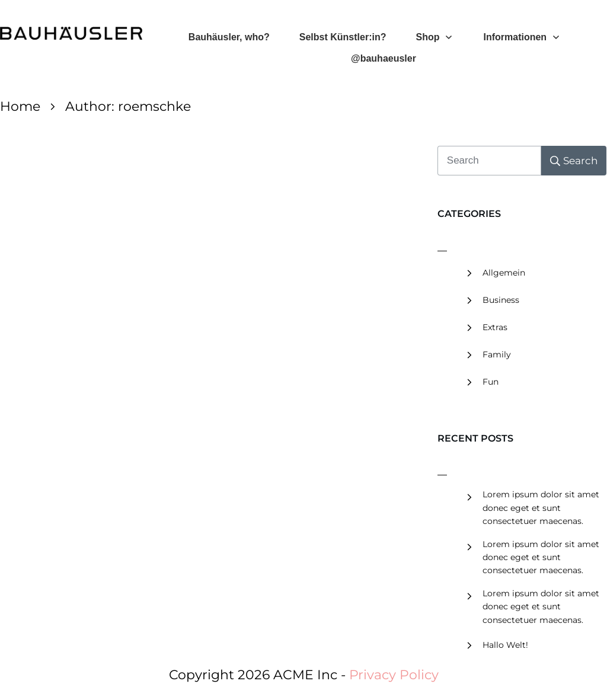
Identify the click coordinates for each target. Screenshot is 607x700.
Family (497, 354)
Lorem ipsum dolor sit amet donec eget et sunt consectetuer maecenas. (541, 508)
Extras (495, 327)
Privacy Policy (394, 675)
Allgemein (504, 273)
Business (501, 300)
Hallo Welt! (505, 645)
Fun (491, 382)
